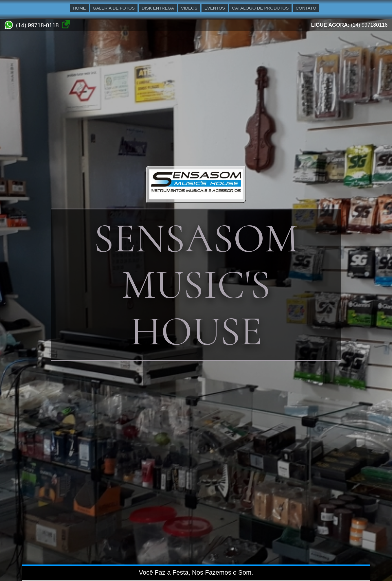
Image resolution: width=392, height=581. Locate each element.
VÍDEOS (189, 8)
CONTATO (306, 8)
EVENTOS (215, 8)
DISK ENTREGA (158, 8)
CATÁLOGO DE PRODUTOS (260, 8)
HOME (79, 8)
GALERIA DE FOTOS (114, 8)
